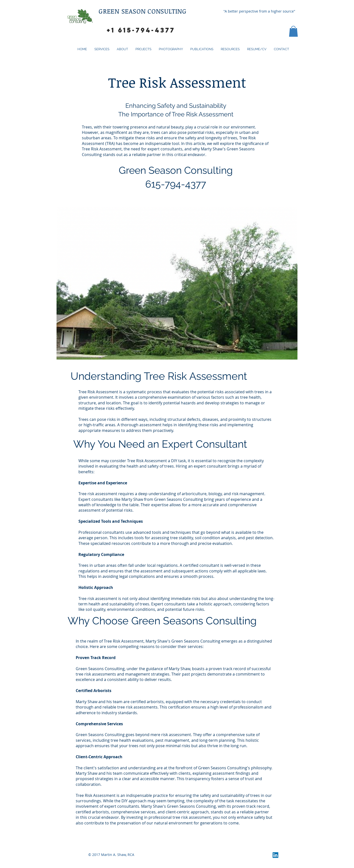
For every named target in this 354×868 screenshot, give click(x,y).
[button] (293, 31)
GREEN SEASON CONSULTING (144, 11)
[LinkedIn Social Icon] (275, 855)
